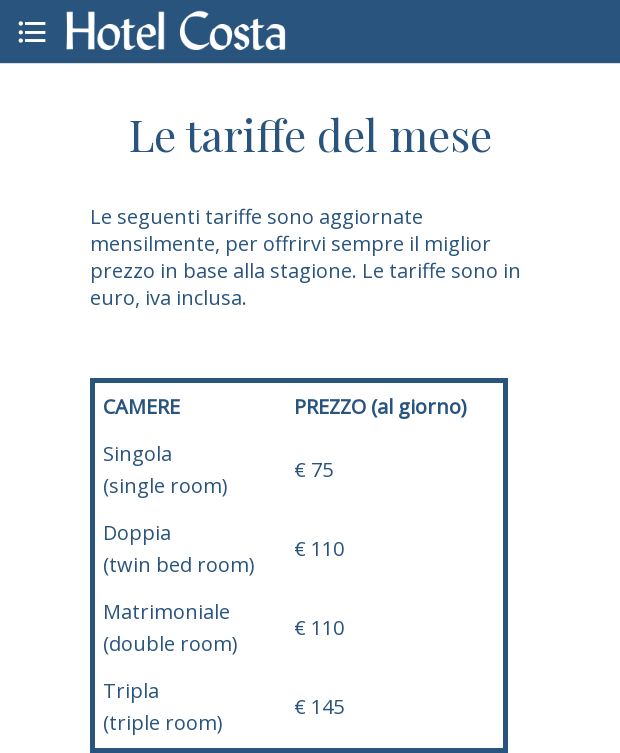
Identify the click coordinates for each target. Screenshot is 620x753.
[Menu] (32, 32)
